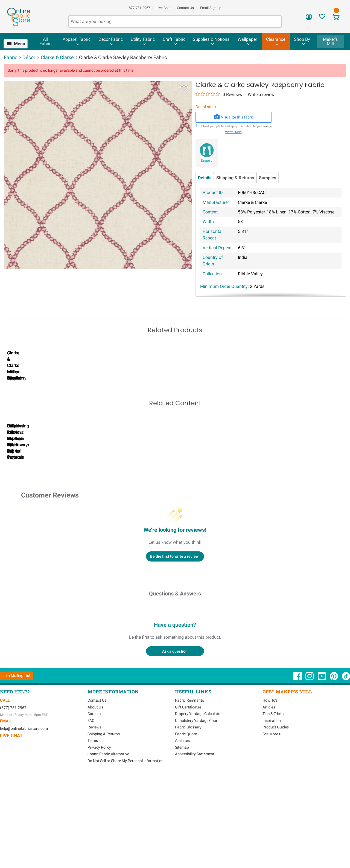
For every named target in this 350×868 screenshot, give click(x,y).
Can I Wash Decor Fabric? (98, 543)
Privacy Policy (99, 839)
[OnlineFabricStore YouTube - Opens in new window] (322, 771)
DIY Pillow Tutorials (224, 543)
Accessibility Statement (195, 846)
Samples (268, 178)
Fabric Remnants (189, 792)
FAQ (91, 812)
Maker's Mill (330, 41)
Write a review (261, 95)
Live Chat (164, 8)
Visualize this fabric (234, 117)
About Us (95, 799)
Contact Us (185, 8)
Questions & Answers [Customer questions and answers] (175, 686)
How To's (270, 792)
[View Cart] (336, 18)
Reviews (94, 819)
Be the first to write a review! (175, 648)
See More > (272, 826)
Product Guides (276, 819)
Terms (93, 833)
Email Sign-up (211, 8)
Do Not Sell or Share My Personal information (126, 853)
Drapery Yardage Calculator (198, 806)
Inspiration (272, 812)
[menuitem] (18, 44)
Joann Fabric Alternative (108, 846)
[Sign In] (309, 19)
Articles (269, 799)
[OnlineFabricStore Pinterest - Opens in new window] (334, 771)
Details (205, 178)
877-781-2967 (139, 8)
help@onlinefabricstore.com (24, 821)
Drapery (207, 161)
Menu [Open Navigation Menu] (20, 44)
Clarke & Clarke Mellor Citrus (35, 421)
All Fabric (45, 41)
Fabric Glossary (188, 819)
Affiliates (182, 833)
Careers (94, 806)
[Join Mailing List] (17, 768)
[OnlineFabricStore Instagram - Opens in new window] (310, 771)
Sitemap (182, 839)
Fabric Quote (186, 826)
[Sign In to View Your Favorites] (322, 18)
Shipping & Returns (235, 178)
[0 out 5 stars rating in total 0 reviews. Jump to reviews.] (219, 94)
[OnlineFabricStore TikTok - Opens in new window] (346, 771)
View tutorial (234, 132)
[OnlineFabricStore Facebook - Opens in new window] (298, 771)
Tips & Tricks (273, 806)
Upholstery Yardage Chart (197, 812)
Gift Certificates (188, 799)
